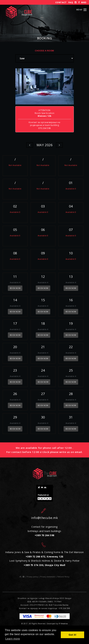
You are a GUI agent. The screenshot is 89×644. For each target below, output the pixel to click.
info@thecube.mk (44, 518)
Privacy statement (48, 577)
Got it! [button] (72, 635)
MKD (84, 2)
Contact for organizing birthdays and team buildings (44, 531)
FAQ (71, 2)
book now (15, 288)
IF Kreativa (63, 624)
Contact (61, 2)
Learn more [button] (13, 639)
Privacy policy (32, 577)
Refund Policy (63, 577)
